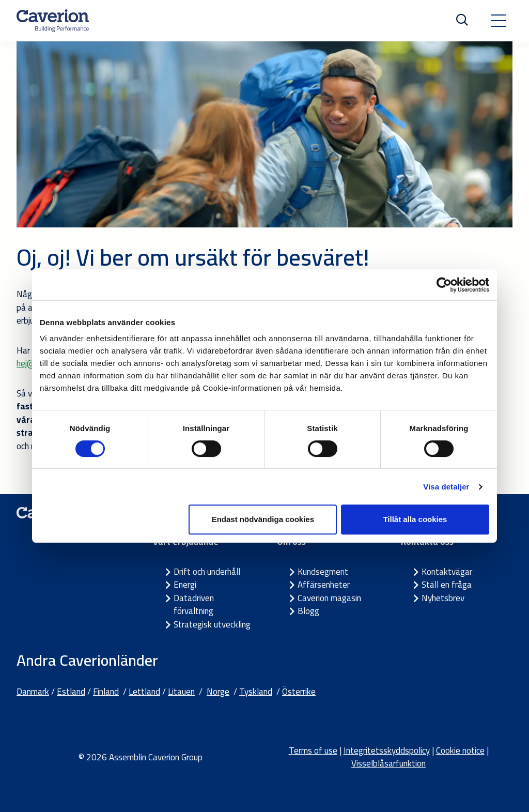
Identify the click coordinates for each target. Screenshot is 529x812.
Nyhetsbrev (443, 598)
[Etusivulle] (53, 21)
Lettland (144, 692)
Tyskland (256, 692)
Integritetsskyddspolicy (387, 750)
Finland (106, 692)
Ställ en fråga (447, 585)
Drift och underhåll (207, 572)
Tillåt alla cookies (415, 519)
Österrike (299, 692)
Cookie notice (460, 750)
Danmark (33, 692)
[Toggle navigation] (499, 21)
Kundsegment (323, 572)
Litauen (181, 692)
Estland (71, 692)
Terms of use (313, 750)
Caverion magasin (329, 598)
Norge (218, 692)
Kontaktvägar (447, 572)
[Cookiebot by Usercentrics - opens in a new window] (444, 285)
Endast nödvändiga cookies (263, 519)
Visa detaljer (446, 487)
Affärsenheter (324, 585)
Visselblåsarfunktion (388, 763)
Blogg (308, 611)
